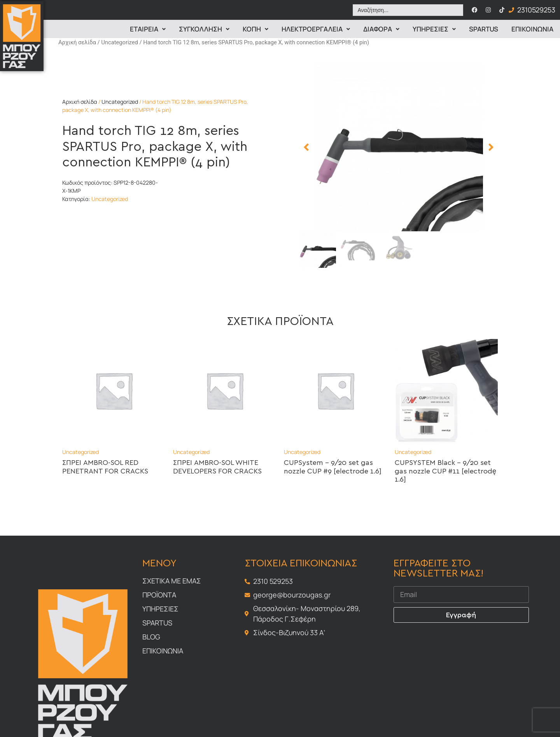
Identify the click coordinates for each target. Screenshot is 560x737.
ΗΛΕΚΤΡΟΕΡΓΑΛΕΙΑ (316, 29)
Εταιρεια (148, 29)
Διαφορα (381, 29)
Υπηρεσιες (434, 29)
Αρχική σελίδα (77, 42)
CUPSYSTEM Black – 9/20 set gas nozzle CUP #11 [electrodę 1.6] (445, 471)
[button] (306, 147)
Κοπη (255, 29)
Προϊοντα (159, 595)
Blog (151, 637)
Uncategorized (120, 42)
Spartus (484, 29)
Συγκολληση (204, 29)
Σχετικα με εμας (172, 581)
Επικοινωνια (532, 29)
